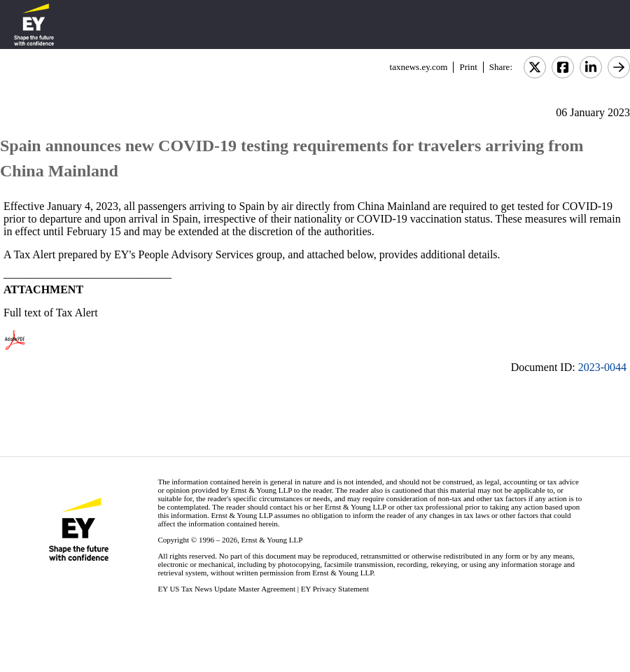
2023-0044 (602, 367)
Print (468, 67)
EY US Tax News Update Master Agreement (226, 589)
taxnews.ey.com (419, 67)
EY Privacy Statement (335, 589)
